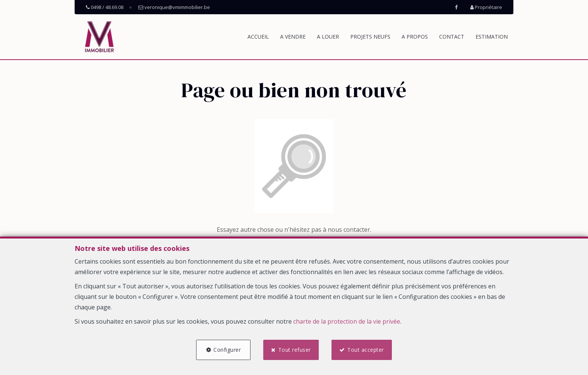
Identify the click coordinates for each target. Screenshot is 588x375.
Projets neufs (370, 37)
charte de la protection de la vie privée (347, 321)
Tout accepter (366, 350)
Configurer (227, 350)
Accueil (258, 37)
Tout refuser (295, 350)
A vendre (293, 37)
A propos (415, 37)
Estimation (492, 37)
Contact (452, 37)
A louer (328, 37)
